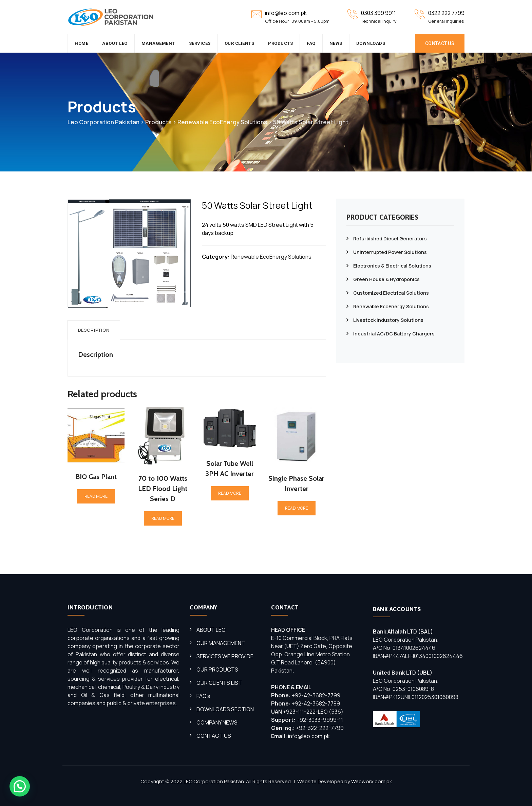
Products (280, 43)
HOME (81, 43)
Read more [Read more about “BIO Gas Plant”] (96, 496)
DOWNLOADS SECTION (225, 709)
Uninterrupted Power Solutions (390, 252)
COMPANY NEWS (217, 722)
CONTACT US (440, 43)
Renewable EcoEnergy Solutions (271, 257)
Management (158, 43)
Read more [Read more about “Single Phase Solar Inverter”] (297, 508)
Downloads (371, 43)
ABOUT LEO (211, 630)
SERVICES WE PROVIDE (225, 656)
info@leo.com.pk (309, 736)
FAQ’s (203, 696)
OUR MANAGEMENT (221, 643)
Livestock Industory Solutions (388, 320)
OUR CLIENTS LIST (219, 683)
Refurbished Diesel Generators (390, 239)
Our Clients (240, 43)
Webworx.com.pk (372, 781)
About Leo (115, 43)
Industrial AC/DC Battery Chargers (394, 334)
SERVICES (200, 43)
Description (94, 330)
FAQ (311, 43)
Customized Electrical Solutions (391, 293)
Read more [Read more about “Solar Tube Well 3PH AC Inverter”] (230, 493)
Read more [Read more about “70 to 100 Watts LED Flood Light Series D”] (163, 518)
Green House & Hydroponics (386, 279)
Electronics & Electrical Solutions (392, 266)
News (336, 43)
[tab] (94, 330)
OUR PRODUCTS (217, 670)
